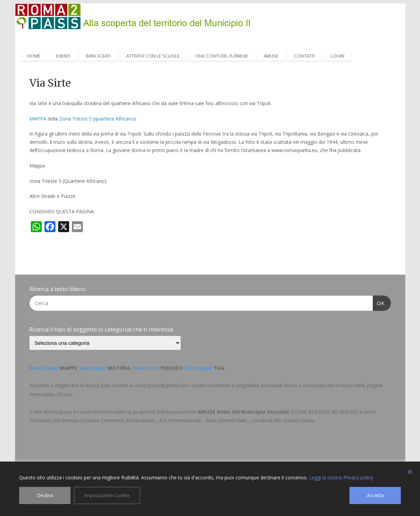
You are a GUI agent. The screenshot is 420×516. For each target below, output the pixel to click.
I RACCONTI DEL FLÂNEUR (222, 56)
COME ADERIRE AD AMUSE (324, 412)
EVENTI (63, 56)
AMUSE (271, 56)
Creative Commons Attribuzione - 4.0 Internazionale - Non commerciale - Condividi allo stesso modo (197, 420)
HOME (34, 56)
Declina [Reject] (45, 495)
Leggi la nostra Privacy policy (341, 477)
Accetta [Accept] (375, 495)
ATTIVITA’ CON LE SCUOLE (153, 56)
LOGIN (338, 56)
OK (379, 302)
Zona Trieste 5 (75, 119)
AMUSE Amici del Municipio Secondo (243, 412)
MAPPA (38, 119)
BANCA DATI (98, 56)
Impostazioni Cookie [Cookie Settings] (107, 495)
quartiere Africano (114, 119)
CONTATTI (304, 56)
